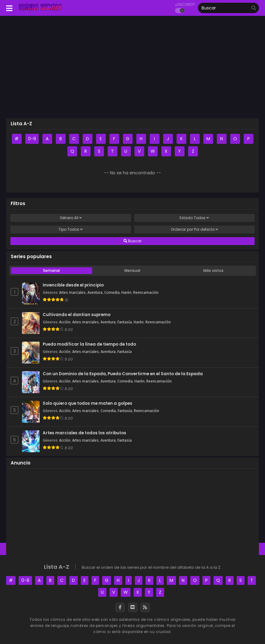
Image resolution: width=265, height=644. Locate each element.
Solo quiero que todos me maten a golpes (88, 404)
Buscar (132, 241)
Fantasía (125, 322)
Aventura (95, 293)
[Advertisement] (132, 69)
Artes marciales (72, 293)
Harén (126, 293)
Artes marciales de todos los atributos (84, 433)
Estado (194, 218)
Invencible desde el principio (73, 285)
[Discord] (133, 607)
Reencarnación (146, 293)
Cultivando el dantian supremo (77, 315)
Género (71, 218)
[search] (254, 8)
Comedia (112, 293)
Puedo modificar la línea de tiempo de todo (89, 344)
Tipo (71, 229)
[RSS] (145, 607)
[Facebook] (120, 607)
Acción (65, 322)
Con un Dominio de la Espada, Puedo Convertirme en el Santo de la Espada (123, 374)
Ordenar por (194, 229)
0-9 (32, 139)
